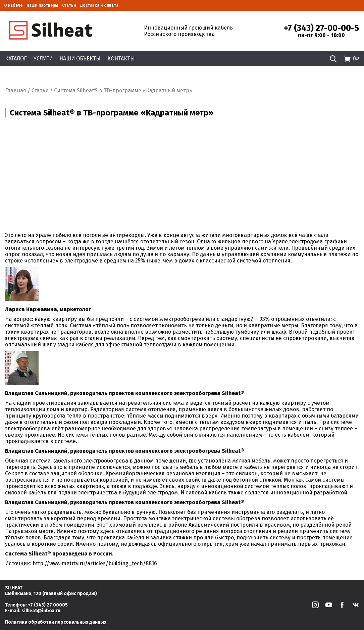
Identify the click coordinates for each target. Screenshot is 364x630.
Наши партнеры (42, 5)
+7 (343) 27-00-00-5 (321, 28)
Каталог (16, 59)
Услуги (43, 59)
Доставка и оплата (99, 5)
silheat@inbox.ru (41, 611)
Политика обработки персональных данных (56, 622)
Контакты (121, 59)
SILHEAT (14, 588)
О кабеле (13, 5)
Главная (16, 90)
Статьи (69, 5)
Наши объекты (80, 59)
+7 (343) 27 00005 (48, 605)
